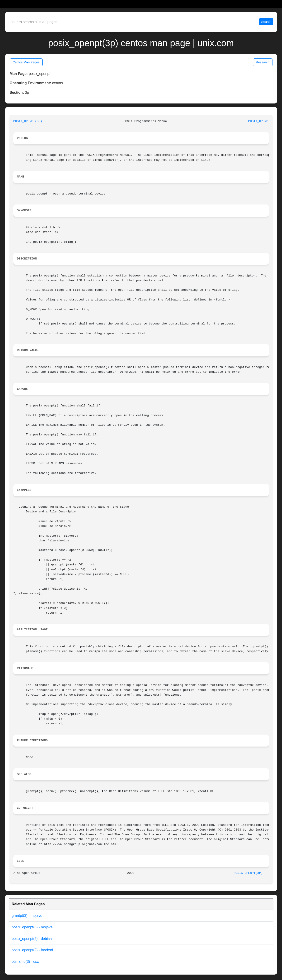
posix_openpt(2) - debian (32, 939)
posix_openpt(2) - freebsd (32, 950)
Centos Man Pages (26, 62)
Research (263, 62)
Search (266, 22)
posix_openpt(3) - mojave (32, 927)
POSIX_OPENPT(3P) (28, 121)
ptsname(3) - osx (25, 962)
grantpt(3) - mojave (27, 916)
